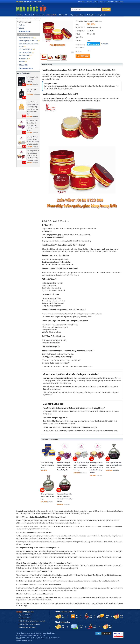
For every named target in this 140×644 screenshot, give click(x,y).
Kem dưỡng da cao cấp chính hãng (54, 340)
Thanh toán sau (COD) (64, 612)
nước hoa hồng (62, 581)
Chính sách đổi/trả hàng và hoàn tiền (29, 624)
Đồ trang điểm (63, 15)
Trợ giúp (96, 2)
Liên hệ (108, 2)
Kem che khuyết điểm (26, 52)
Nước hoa (20, 15)
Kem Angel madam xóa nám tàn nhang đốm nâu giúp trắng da (114, 465)
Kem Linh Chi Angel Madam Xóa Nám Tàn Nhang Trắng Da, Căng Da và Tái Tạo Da (32, 125)
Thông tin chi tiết (47, 65)
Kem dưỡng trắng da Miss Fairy (29, 41)
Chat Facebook (95, 44)
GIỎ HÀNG (81, 2)
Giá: (77, 24)
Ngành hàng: (80, 27)
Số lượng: (79, 51)
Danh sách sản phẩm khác (50, 440)
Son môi (28, 15)
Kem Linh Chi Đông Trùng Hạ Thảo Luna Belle (47, 465)
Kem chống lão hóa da (27, 49)
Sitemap (102, 2)
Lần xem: (79, 40)
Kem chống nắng (25, 55)
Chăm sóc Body (51, 15)
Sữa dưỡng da (24, 59)
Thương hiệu (91, 15)
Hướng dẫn (89, 2)
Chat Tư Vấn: (80, 45)
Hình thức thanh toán (25, 618)
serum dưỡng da (77, 581)
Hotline (25, 612)
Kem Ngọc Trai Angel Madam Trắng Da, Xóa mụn (48, 496)
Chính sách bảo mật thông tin (27, 627)
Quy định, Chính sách (25, 615)
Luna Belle (90, 31)
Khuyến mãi (101, 15)
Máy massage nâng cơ (77, 15)
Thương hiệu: (80, 31)
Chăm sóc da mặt (38, 15)
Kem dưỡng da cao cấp (94, 28)
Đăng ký (121, 2)
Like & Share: (80, 48)
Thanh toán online (63, 622)
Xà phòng (23, 62)
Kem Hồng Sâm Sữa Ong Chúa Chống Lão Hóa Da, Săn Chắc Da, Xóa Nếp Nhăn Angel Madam (97, 468)
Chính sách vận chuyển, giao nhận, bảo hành (32, 621)
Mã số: (78, 34)
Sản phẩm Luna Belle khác (51, 343)
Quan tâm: (79, 37)
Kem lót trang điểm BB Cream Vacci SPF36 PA (32, 80)
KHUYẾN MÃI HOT (24, 73)
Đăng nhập (115, 2)
